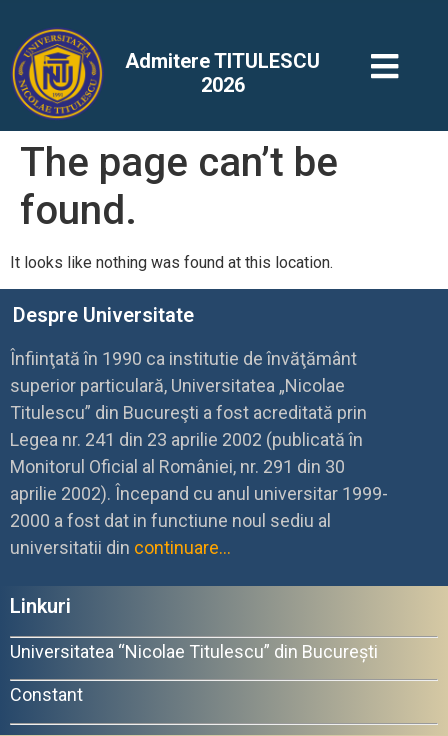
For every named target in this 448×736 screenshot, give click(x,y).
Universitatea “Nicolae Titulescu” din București (194, 651)
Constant (46, 694)
